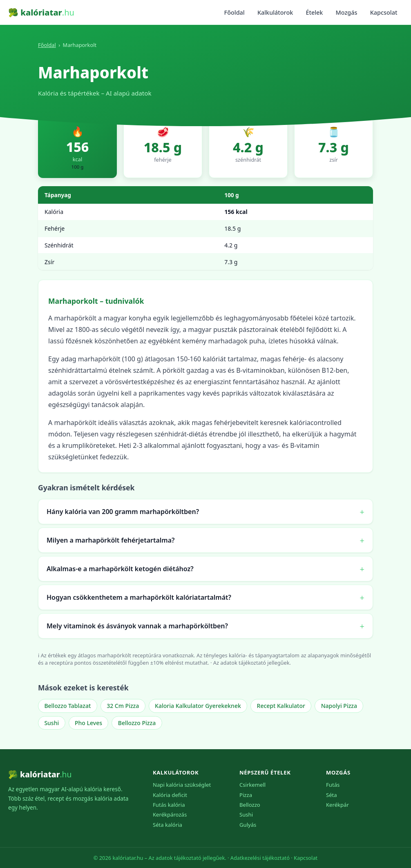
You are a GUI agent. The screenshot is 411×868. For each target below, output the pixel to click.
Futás (333, 785)
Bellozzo (250, 805)
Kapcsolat (384, 12)
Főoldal (235, 12)
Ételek (314, 12)
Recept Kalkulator (281, 706)
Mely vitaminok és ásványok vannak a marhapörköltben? (137, 626)
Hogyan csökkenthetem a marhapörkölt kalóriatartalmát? (139, 597)
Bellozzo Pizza (137, 723)
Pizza (246, 795)
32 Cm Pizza (123, 706)
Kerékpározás (170, 815)
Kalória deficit (170, 795)
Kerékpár (337, 805)
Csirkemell (252, 785)
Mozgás (347, 12)
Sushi (51, 723)
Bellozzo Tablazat (67, 706)
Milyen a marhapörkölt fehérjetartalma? (111, 540)
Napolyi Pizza (339, 706)
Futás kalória (169, 805)
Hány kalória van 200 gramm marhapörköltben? (123, 512)
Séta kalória (168, 825)
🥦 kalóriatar (41, 12)
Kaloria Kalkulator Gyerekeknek (198, 706)
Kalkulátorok (275, 12)
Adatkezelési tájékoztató (260, 858)
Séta (332, 795)
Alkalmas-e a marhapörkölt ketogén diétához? (120, 569)
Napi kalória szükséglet (182, 785)
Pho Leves (88, 723)
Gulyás (248, 825)
